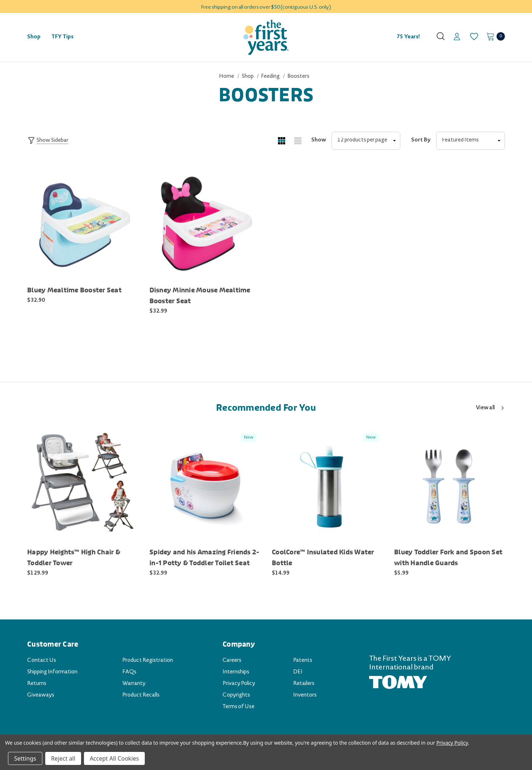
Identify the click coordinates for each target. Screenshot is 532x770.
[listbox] (470, 141)
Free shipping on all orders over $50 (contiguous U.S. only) (266, 8)
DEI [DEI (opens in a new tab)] (298, 672)
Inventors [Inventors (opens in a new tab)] (305, 695)
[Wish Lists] (474, 37)
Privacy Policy (239, 684)
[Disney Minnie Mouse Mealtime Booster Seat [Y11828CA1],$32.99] (205, 223)
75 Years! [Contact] (408, 37)
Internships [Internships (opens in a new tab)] (236, 672)
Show (319, 140)
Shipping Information (52, 672)
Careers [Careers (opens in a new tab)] (232, 661)
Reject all (63, 758)
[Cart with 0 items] (493, 36)
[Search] (441, 36)
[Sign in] (457, 37)
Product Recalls (141, 695)
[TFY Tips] (62, 37)
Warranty (134, 684)
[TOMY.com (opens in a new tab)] (398, 683)
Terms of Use (238, 707)
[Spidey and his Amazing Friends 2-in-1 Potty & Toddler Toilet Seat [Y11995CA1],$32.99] (205, 485)
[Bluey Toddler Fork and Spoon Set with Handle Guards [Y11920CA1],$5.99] (450, 485)
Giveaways (41, 695)
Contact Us (42, 661)
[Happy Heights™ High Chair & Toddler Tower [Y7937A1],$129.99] (83, 485)
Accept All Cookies (114, 758)
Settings (25, 758)
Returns (37, 684)
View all (485, 408)
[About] (428, 34)
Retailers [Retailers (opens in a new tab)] (304, 684)
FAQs (129, 672)
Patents (303, 661)
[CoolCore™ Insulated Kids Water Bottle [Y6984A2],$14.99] (328, 485)
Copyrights (236, 695)
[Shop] (34, 37)
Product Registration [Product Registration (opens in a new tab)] (148, 661)
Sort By (421, 140)
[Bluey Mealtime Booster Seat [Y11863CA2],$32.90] (83, 223)
